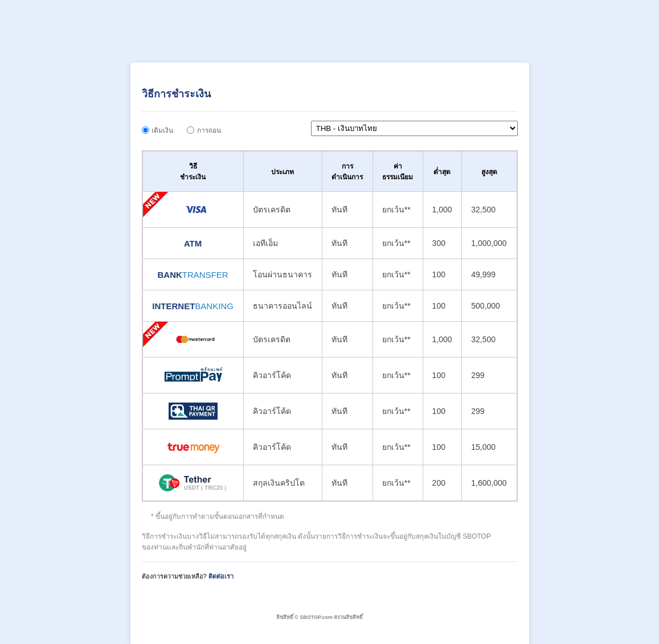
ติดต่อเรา (221, 576)
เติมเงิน (162, 130)
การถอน (209, 130)
